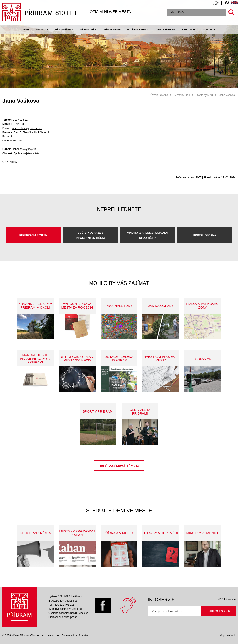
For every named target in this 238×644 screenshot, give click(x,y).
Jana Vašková (228, 95)
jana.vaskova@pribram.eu (27, 128)
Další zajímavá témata (119, 466)
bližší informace (227, 600)
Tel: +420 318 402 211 (61, 605)
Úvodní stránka (159, 95)
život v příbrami (165, 30)
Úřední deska (112, 30)
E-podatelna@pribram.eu (63, 601)
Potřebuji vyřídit (138, 30)
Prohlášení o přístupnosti (63, 617)
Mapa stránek (228, 636)
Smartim (84, 636)
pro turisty (189, 30)
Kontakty (209, 30)
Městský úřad (89, 30)
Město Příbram (64, 30)
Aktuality (42, 30)
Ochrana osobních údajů (63, 613)
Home (26, 30)
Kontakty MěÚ (205, 95)
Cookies (84, 613)
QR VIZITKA (10, 162)
